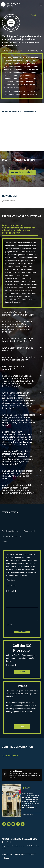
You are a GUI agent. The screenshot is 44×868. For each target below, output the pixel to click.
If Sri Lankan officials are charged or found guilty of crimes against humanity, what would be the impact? (18, 475)
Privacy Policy (20, 855)
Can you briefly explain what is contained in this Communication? (18, 314)
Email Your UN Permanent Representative (19, 531)
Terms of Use (7, 855)
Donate (31, 855)
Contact (7, 858)
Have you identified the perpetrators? (13, 368)
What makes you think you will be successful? (18, 349)
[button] (41, 5)
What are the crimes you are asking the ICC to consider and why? (19, 358)
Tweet (5, 542)
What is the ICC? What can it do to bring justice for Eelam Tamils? (18, 340)
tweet (22, 726)
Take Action (22, 672)
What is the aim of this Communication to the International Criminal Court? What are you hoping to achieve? (19, 229)
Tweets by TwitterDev (10, 756)
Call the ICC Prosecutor (12, 537)
